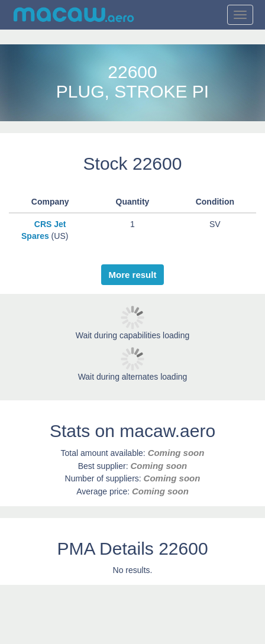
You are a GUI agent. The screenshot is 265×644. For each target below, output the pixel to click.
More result (133, 275)
